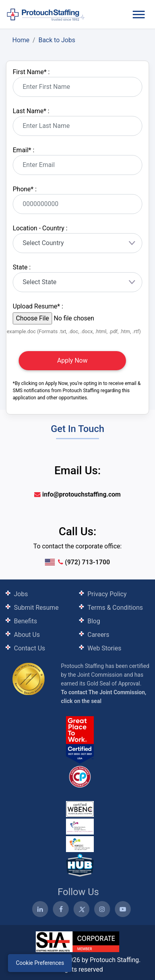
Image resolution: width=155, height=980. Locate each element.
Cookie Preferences (40, 963)
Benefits (25, 621)
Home (21, 40)
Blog (94, 621)
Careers (98, 635)
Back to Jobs (57, 40)
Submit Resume (36, 608)
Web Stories (104, 648)
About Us (27, 635)
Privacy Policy (107, 594)
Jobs (21, 594)
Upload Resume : (38, 306)
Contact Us (30, 648)
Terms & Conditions (115, 608)
